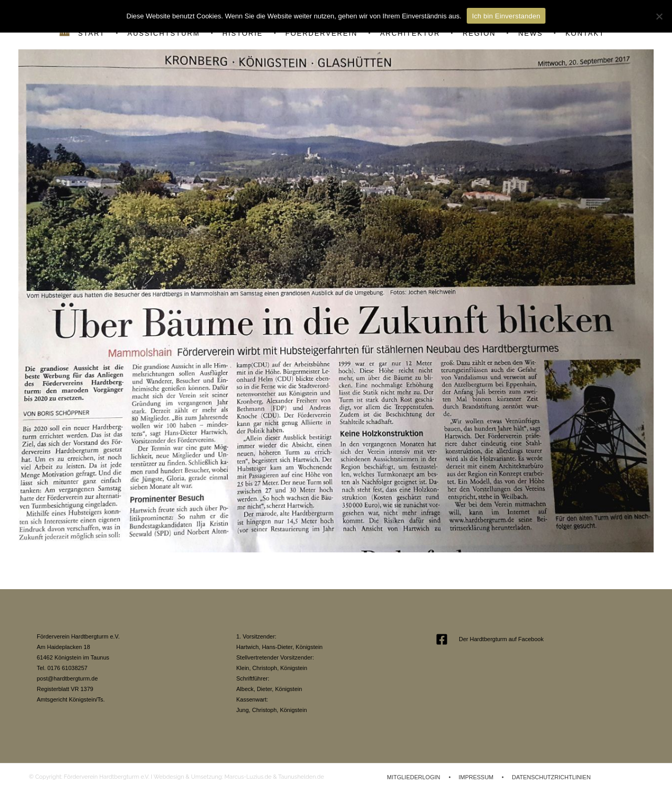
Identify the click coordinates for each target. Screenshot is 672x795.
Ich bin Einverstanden (506, 16)
